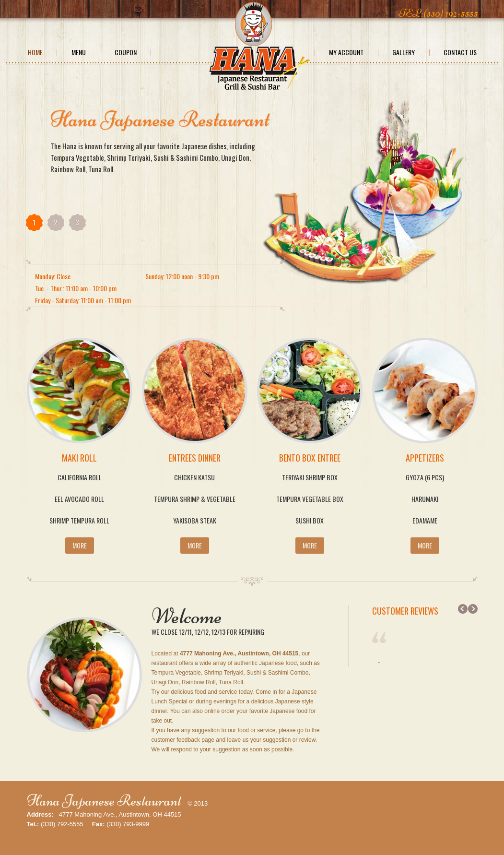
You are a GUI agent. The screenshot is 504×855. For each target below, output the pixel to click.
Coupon (126, 52)
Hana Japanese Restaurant (104, 801)
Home (35, 52)
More (80, 545)
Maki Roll (79, 458)
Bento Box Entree (310, 458)
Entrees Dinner (195, 458)
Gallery (404, 52)
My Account (346, 52)
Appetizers (425, 458)
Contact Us (460, 52)
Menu (79, 52)
